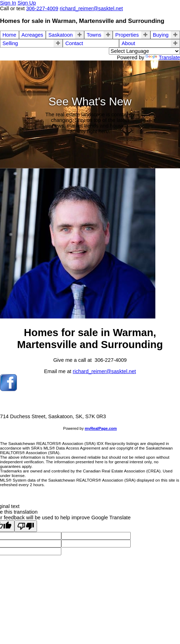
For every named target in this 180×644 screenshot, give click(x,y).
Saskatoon (60, 35)
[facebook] (8, 389)
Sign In (8, 3)
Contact (74, 43)
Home (9, 35)
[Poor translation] (26, 526)
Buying (161, 35)
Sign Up (27, 3)
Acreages (32, 35)
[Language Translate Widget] (144, 51)
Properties (127, 35)
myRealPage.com (101, 428)
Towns (94, 35)
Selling (10, 43)
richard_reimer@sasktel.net (104, 371)
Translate (163, 57)
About (128, 43)
